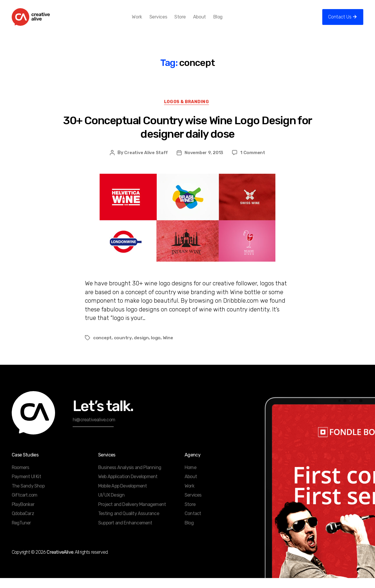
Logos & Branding (188, 112)
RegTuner (21, 533)
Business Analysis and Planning (130, 477)
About (209, 21)
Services (168, 21)
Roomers (20, 477)
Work (146, 21)
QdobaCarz (23, 523)
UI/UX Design (111, 505)
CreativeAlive (60, 562)
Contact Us (340, 21)
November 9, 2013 (205, 162)
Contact (193, 523)
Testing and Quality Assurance (129, 523)
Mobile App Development (122, 496)
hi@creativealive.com (94, 430)
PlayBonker (23, 514)
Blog (227, 21)
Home (190, 477)
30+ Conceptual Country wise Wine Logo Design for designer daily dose (187, 137)
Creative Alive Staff (145, 162)
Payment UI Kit (26, 486)
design (141, 348)
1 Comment (254, 162)
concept (103, 348)
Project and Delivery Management (132, 514)
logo (156, 348)
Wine (168, 348)
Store (190, 21)
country (123, 348)
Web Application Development (128, 486)
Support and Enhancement (125, 533)
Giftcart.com (24, 505)
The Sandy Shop (28, 496)
